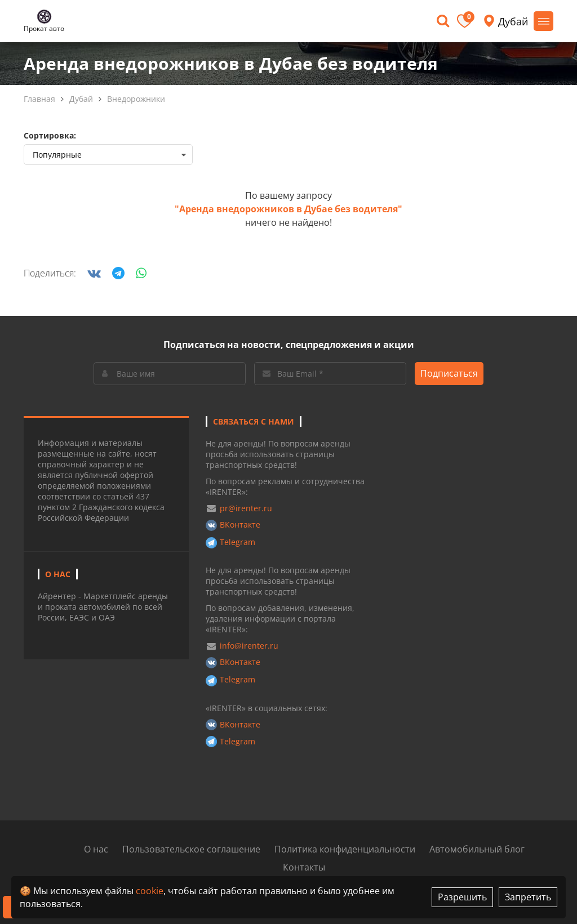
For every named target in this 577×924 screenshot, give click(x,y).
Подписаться (449, 373)
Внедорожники (136, 99)
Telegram (238, 542)
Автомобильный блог (477, 849)
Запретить (528, 897)
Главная (39, 99)
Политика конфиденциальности (345, 849)
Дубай (81, 99)
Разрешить (462, 897)
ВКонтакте (240, 525)
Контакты (304, 867)
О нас (96, 849)
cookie (150, 891)
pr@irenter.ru (246, 508)
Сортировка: (50, 135)
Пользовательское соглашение (191, 849)
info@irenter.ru (249, 646)
